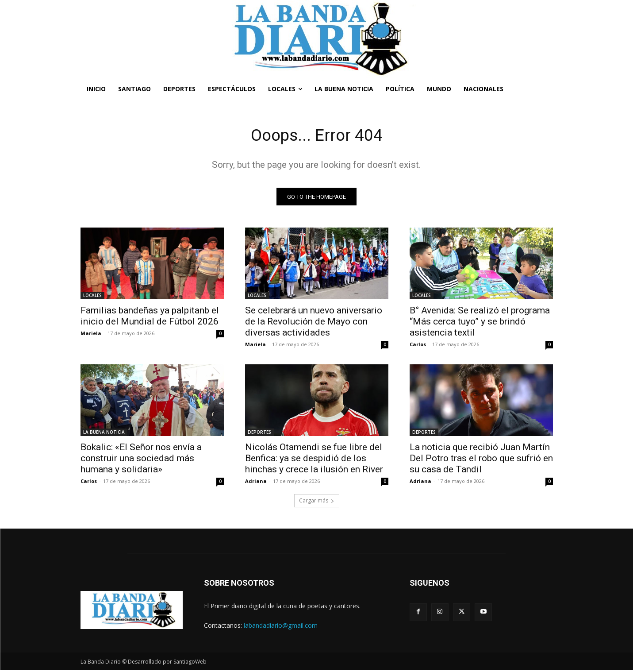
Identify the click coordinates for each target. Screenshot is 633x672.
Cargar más (317, 503)
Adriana (256, 483)
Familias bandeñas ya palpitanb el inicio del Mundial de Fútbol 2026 (150, 318)
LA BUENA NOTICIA (104, 434)
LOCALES (92, 297)
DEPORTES (259, 434)
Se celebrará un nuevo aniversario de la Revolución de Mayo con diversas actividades (314, 324)
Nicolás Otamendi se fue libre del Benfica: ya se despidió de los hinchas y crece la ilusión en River (314, 460)
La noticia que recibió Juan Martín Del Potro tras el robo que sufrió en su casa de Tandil (481, 460)
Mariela (91, 335)
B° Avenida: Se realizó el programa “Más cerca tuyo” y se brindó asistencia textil (480, 324)
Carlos (418, 346)
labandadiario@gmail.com (281, 627)
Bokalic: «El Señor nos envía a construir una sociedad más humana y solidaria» (141, 460)
